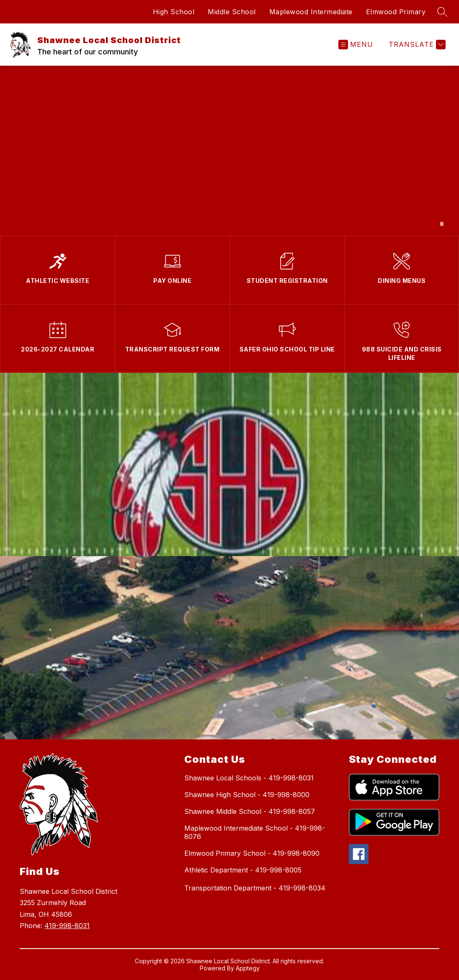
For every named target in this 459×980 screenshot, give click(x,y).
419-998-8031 (67, 926)
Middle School (232, 12)
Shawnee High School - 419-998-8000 (247, 795)
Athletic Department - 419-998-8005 (243, 870)
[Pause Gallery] (442, 224)
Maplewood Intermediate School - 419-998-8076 (255, 832)
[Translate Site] (416, 45)
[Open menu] (356, 45)
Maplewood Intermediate (311, 12)
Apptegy (248, 968)
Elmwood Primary (396, 12)
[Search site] (442, 12)
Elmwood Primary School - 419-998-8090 (252, 853)
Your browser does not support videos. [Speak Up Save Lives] (229, 151)
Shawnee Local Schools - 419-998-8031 (249, 778)
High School (174, 12)
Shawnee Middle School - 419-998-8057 (250, 811)
